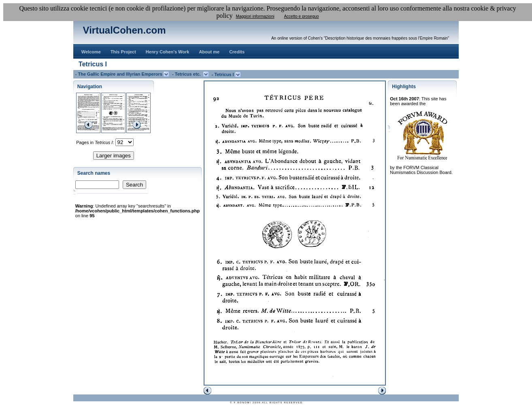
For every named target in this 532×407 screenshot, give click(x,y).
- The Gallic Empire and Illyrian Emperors (119, 74)
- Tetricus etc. (188, 74)
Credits (237, 52)
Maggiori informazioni (255, 16)
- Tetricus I (223, 74)
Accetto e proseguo (301, 16)
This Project (123, 52)
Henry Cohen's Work (168, 52)
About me (209, 52)
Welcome (91, 52)
